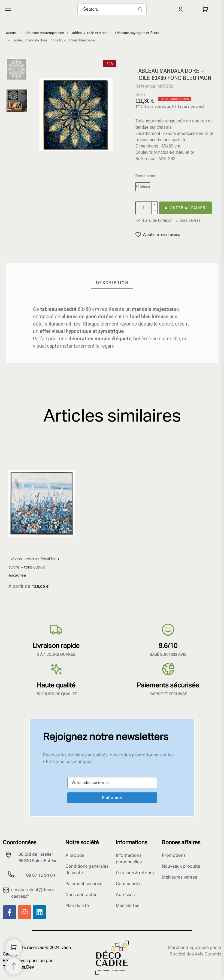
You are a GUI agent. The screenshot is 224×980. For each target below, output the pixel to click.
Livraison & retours (135, 873)
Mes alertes (128, 906)
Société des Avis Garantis (196, 954)
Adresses (125, 895)
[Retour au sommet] (14, 966)
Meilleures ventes (179, 877)
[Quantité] (144, 208)
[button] (158, 235)
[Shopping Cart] (14, 947)
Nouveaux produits (181, 867)
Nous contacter (81, 895)
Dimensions (146, 176)
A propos (75, 856)
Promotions (174, 856)
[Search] (112, 9)
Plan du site (77, 906)
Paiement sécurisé (84, 884)
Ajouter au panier (185, 208)
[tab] (112, 283)
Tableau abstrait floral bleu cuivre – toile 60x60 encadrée (34, 567)
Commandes (129, 884)
